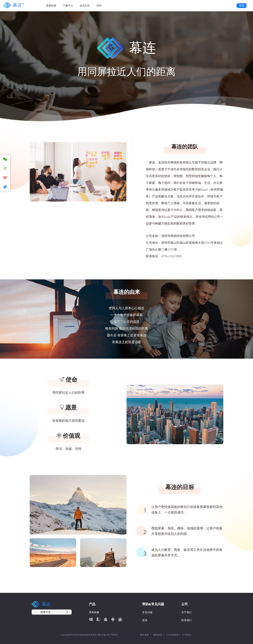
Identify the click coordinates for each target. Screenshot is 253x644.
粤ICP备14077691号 (108, 635)
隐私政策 (157, 635)
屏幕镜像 (94, 612)
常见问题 (147, 612)
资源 (145, 620)
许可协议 (187, 635)
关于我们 (187, 612)
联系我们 (187, 620)
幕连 (13, 6)
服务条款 (144, 635)
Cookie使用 (172, 635)
